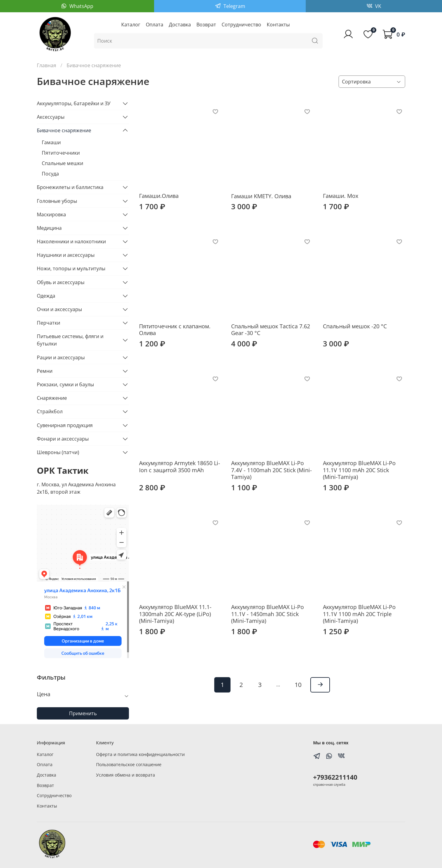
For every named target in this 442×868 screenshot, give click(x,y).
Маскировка (51, 214)
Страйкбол (50, 411)
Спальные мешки (62, 163)
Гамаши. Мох (341, 196)
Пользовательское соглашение (129, 764)
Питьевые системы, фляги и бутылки (70, 340)
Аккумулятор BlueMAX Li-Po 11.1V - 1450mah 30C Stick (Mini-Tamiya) (268, 614)
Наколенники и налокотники (71, 241)
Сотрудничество (241, 25)
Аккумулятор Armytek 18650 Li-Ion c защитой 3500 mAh (180, 467)
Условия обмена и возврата (126, 775)
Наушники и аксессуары (66, 255)
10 (298, 685)
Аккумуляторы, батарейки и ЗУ (74, 103)
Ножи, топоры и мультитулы (71, 268)
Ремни (45, 371)
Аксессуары (51, 117)
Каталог (131, 25)
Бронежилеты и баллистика (70, 187)
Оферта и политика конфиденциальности (140, 754)
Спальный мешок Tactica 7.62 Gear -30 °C (271, 330)
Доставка (180, 25)
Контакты (278, 25)
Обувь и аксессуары (61, 282)
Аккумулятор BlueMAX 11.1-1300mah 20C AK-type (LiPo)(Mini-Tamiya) (175, 614)
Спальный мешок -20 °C (355, 326)
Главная (47, 65)
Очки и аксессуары (59, 309)
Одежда (46, 296)
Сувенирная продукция (65, 425)
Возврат (206, 25)
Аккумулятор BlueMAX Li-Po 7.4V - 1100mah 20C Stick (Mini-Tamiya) (271, 470)
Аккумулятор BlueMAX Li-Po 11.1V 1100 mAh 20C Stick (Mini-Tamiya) (359, 470)
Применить (83, 713)
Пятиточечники (61, 153)
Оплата (155, 25)
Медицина (49, 228)
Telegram (234, 6)
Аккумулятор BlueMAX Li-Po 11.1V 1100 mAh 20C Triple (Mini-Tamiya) (359, 614)
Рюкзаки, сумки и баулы (65, 384)
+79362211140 (335, 777)
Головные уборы (57, 201)
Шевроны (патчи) (58, 452)
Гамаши (51, 142)
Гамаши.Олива (159, 196)
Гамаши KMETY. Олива (261, 196)
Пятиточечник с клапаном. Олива (175, 330)
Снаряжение (52, 398)
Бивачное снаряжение (64, 130)
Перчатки (48, 323)
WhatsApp (81, 6)
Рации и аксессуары (61, 357)
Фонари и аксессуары (63, 439)
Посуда (50, 174)
